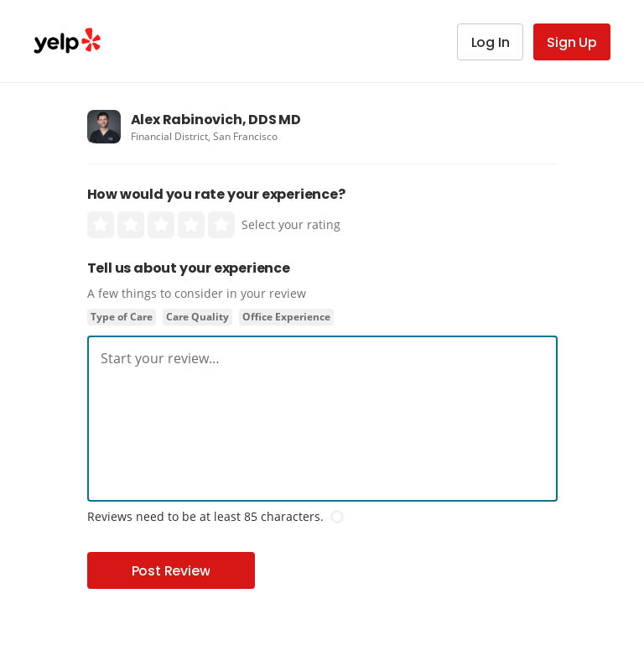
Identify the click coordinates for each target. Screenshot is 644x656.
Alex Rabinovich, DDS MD (216, 120)
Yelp (67, 41)
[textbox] (322, 358)
